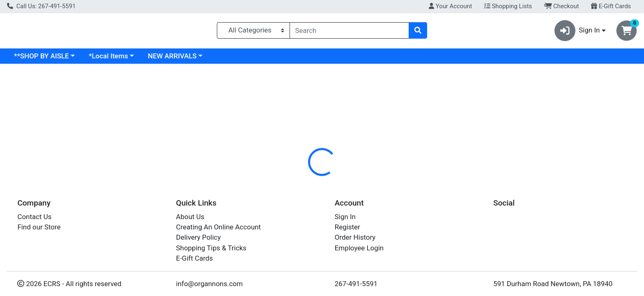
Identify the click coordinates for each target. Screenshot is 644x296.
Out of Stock (547, 132)
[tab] (291, 178)
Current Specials (40, 59)
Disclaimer (330, 179)
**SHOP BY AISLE (113, 59)
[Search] (350, 32)
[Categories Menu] (253, 32)
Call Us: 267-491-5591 (41, 6)
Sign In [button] (577, 32)
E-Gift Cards (611, 6)
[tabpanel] (456, 220)
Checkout (562, 6)
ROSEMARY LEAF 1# (310, 291)
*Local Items (179, 59)
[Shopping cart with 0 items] (627, 32)
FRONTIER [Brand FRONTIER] (370, 211)
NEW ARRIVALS (243, 59)
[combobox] (350, 32)
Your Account (450, 6)
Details (291, 179)
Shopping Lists (508, 6)
